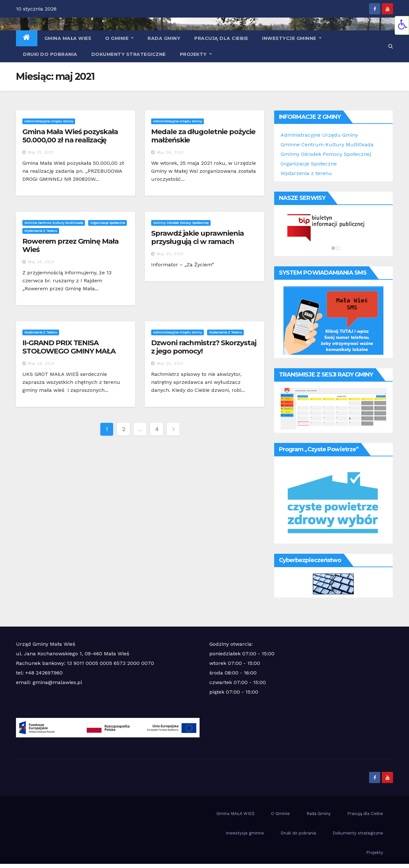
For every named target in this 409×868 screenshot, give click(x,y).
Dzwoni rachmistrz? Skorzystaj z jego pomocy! (204, 347)
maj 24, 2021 (170, 254)
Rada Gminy (164, 38)
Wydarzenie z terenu (41, 231)
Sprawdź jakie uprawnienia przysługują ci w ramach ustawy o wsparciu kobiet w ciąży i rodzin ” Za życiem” (199, 246)
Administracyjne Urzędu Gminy (49, 121)
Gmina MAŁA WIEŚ (68, 38)
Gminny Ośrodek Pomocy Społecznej (181, 223)
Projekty (196, 54)
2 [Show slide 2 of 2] (338, 248)
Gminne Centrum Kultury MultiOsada (54, 223)
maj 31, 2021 (41, 152)
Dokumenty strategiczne (129, 54)
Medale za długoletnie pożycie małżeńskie (203, 136)
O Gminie (119, 38)
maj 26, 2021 (170, 152)
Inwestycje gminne (292, 38)
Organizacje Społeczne (309, 164)
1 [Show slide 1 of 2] (333, 248)
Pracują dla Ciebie (221, 38)
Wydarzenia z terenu (306, 173)
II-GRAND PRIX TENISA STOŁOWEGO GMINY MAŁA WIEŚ (69, 351)
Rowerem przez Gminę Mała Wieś (70, 245)
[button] (391, 46)
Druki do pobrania (50, 54)
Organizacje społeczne (108, 223)
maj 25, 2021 (41, 262)
